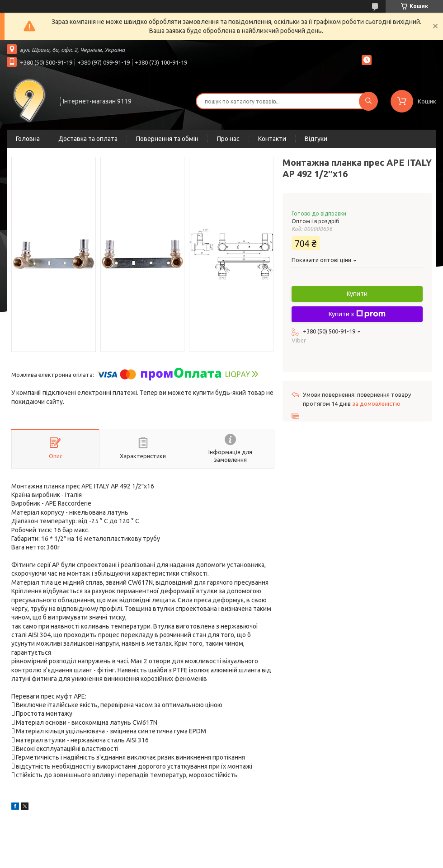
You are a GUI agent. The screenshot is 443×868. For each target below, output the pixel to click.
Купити (357, 294)
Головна (28, 139)
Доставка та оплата (88, 139)
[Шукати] (368, 101)
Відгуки (316, 139)
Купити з (357, 314)
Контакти (272, 139)
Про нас (228, 139)
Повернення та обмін (167, 139)
